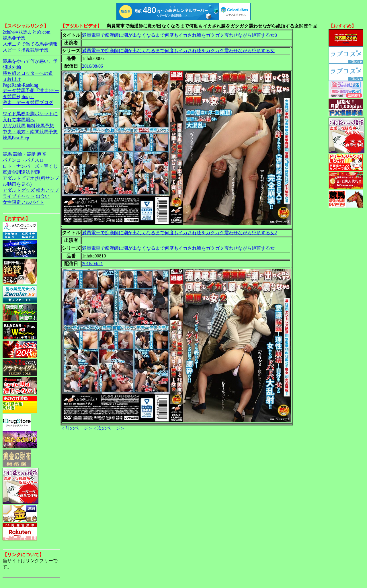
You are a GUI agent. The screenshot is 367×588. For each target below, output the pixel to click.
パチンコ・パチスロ (23, 160)
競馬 (7, 154)
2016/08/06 (92, 66)
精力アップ (47, 190)
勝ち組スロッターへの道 (28, 73)
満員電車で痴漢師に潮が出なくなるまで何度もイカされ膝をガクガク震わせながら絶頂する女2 (179, 233)
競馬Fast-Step (16, 138)
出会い (43, 196)
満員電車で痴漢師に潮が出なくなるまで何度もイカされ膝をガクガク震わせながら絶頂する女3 (179, 35)
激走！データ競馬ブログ (28, 102)
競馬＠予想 (14, 38)
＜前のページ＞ (77, 428)
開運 (36, 172)
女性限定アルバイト (23, 202)
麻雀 (42, 154)
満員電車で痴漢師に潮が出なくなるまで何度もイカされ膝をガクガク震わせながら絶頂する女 (178, 51)
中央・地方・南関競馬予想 (30, 132)
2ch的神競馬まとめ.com (27, 32)
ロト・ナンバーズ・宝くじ (30, 166)
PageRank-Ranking (20, 85)
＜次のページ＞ (109, 428)
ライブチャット (19, 196)
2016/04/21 (92, 264)
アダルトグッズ (19, 190)
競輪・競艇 (24, 154)
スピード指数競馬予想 (26, 50)
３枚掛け (12, 79)
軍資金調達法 (16, 172)
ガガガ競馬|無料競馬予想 (28, 126)
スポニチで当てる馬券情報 (30, 44)
